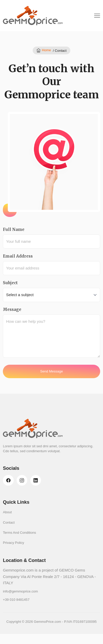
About (7, 512)
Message (12, 309)
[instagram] (22, 480)
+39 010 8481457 (16, 600)
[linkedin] (36, 480)
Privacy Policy (13, 543)
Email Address (18, 256)
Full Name (14, 229)
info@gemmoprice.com (20, 591)
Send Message (52, 371)
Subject (10, 283)
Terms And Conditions (19, 533)
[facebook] (8, 480)
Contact (9, 522)
